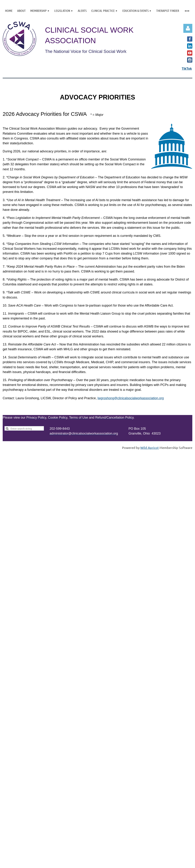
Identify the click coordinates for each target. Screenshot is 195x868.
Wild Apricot (150, 448)
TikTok (187, 69)
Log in (188, 28)
